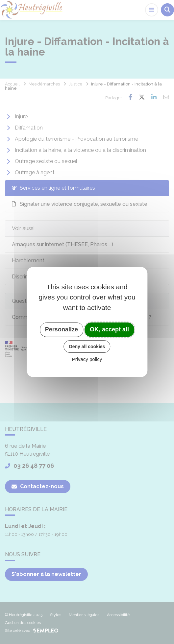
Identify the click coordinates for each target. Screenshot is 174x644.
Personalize (62, 329)
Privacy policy (87, 359)
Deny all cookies (87, 346)
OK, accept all (109, 329)
